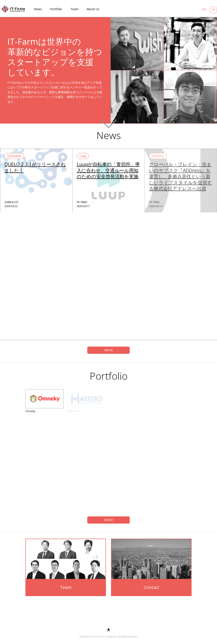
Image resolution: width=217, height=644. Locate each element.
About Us (93, 9)
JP (214, 10)
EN (204, 9)
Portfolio (56, 9)
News (38, 9)
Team (74, 9)
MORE (109, 350)
